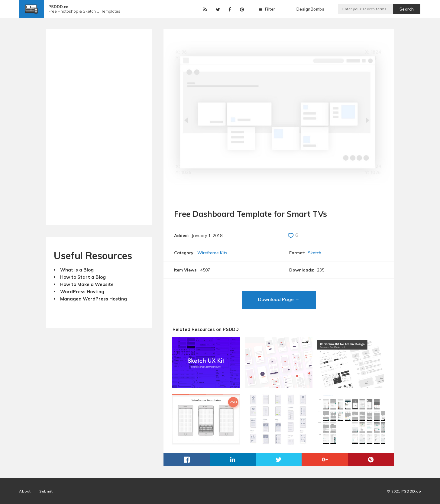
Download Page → (279, 299)
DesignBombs (311, 9)
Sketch (315, 253)
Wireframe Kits (212, 253)
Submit (46, 491)
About (25, 491)
